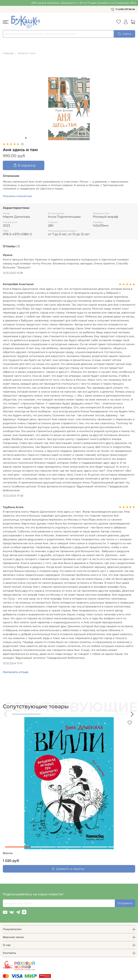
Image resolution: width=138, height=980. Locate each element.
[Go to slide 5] (36, 138)
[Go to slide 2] (28, 138)
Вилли (8, 853)
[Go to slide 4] (34, 138)
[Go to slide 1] (26, 138)
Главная (8, 53)
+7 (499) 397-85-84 (125, 9)
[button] (6, 714)
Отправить (125, 903)
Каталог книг (27, 53)
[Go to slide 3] (31, 138)
